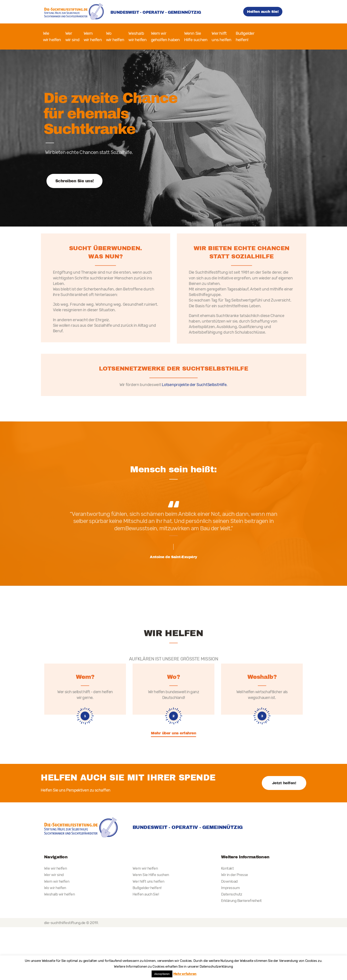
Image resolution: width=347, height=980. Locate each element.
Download (229, 881)
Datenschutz (232, 894)
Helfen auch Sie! (146, 894)
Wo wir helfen (55, 888)
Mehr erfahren (185, 974)
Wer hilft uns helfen (148, 881)
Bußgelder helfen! (147, 888)
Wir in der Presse (235, 875)
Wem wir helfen (57, 881)
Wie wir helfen (55, 868)
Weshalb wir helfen (59, 894)
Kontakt (227, 868)
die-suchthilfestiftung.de (65, 923)
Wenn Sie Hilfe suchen (151, 875)
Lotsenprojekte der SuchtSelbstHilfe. (195, 433)
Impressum (230, 888)
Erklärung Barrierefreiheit (241, 901)
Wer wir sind (54, 875)
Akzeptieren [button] (162, 974)
